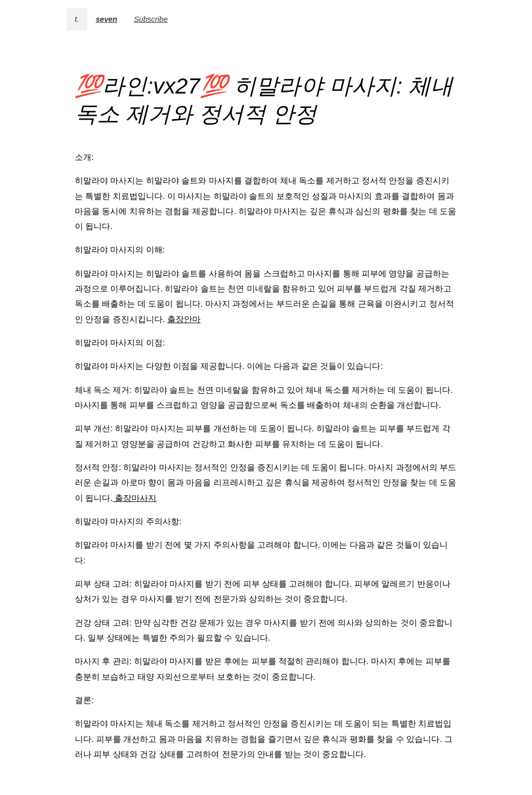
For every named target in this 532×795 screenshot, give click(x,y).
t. (77, 19)
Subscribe (151, 19)
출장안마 (184, 319)
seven (107, 19)
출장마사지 (135, 498)
